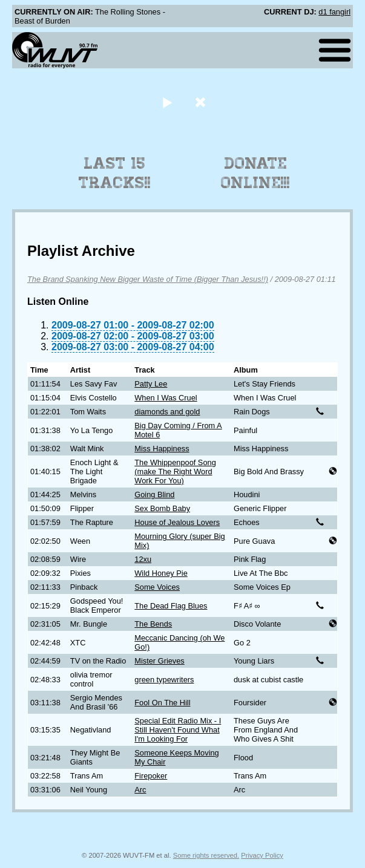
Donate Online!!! (255, 173)
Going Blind (154, 494)
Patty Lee (151, 384)
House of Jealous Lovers (177, 522)
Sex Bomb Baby (162, 508)
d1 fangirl (334, 12)
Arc (140, 790)
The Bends (153, 624)
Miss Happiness (162, 449)
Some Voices (157, 587)
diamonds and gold (167, 412)
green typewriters (164, 680)
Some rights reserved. (206, 855)
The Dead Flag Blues (171, 606)
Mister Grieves (159, 661)
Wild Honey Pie (161, 573)
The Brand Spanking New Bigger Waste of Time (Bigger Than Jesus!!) (148, 279)
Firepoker (151, 776)
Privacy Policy (262, 855)
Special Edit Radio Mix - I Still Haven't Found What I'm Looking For (178, 730)
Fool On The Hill (162, 703)
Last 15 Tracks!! (115, 173)
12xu (143, 559)
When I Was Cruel (166, 398)
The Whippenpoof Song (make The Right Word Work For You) (175, 472)
